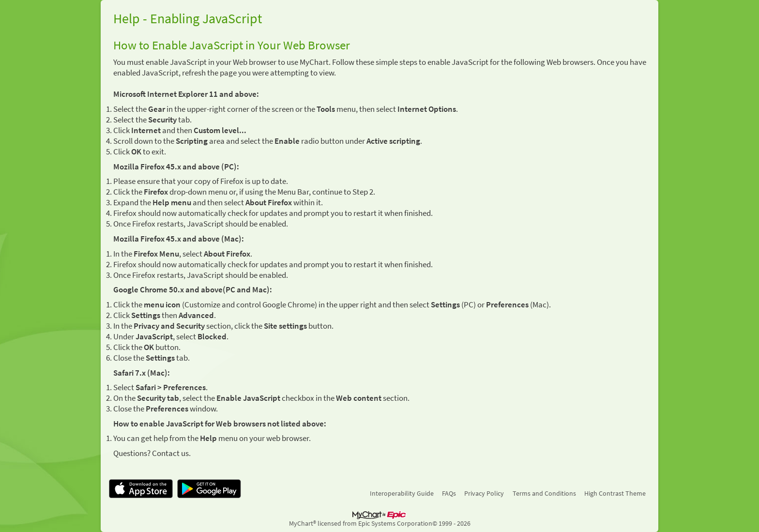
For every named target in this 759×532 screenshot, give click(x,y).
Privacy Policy (484, 493)
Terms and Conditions (544, 493)
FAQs (449, 493)
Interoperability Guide (402, 493)
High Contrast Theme (615, 493)
